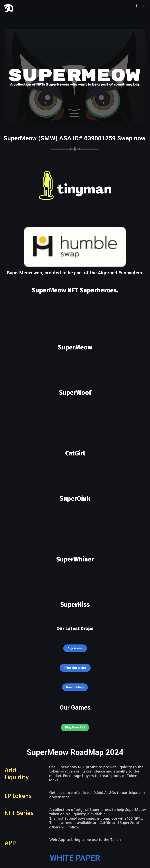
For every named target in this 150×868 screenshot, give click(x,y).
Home (141, 6)
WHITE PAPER (75, 858)
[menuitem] (141, 6)
